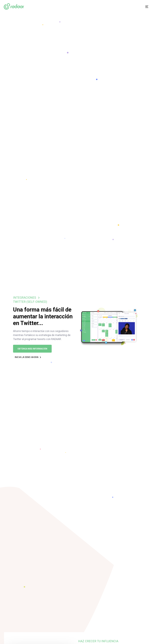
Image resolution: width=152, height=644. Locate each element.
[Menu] (124, 7)
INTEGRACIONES (25, 298)
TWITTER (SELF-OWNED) (30, 302)
